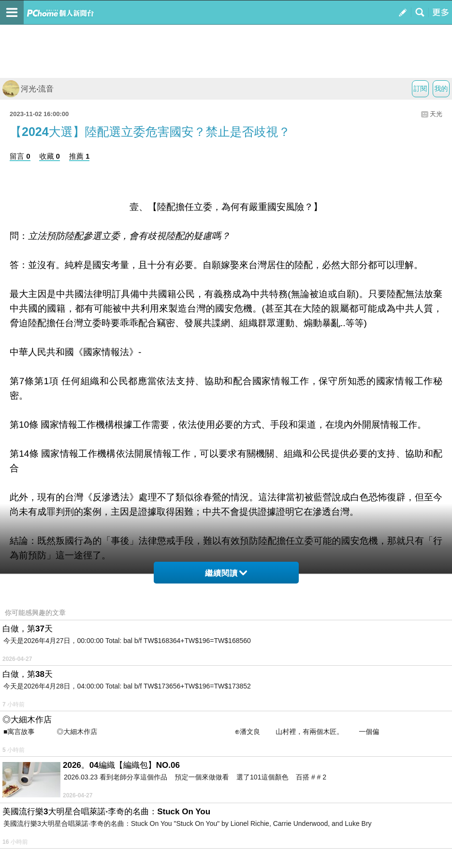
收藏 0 (50, 156)
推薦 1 (80, 156)
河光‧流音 (28, 89)
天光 (436, 114)
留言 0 (20, 156)
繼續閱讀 (226, 573)
